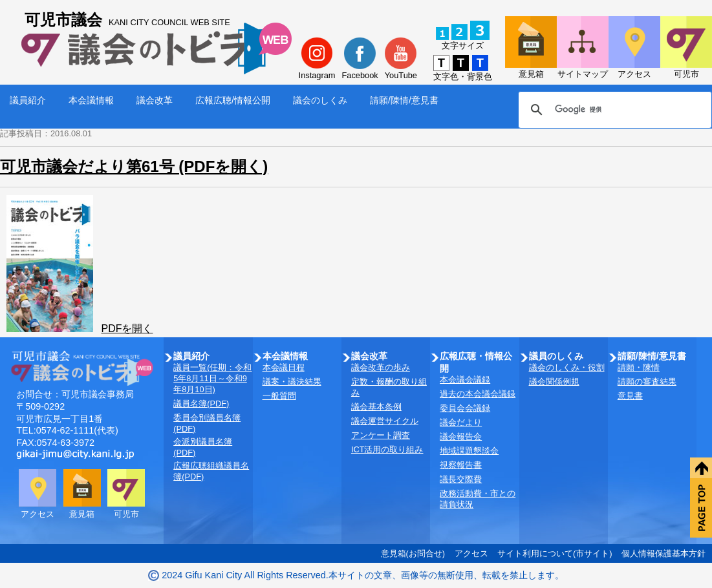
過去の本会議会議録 (478, 394)
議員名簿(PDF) (201, 404)
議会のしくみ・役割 (567, 367)
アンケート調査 (381, 435)
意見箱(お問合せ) (413, 553)
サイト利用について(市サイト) (555, 553)
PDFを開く (127, 329)
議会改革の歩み (381, 367)
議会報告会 (461, 436)
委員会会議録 (465, 408)
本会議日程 (284, 367)
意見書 (630, 396)
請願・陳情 (639, 367)
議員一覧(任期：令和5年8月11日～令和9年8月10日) (212, 378)
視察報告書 (461, 465)
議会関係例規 (554, 382)
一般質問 (279, 396)
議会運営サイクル (385, 421)
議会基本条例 (376, 407)
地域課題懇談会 (469, 451)
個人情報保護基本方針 (663, 553)
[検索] (613, 110)
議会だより (461, 422)
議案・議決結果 (292, 382)
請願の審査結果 (647, 382)
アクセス (471, 553)
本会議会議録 (465, 380)
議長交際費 (461, 479)
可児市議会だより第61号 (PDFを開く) (134, 166)
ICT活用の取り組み (387, 449)
